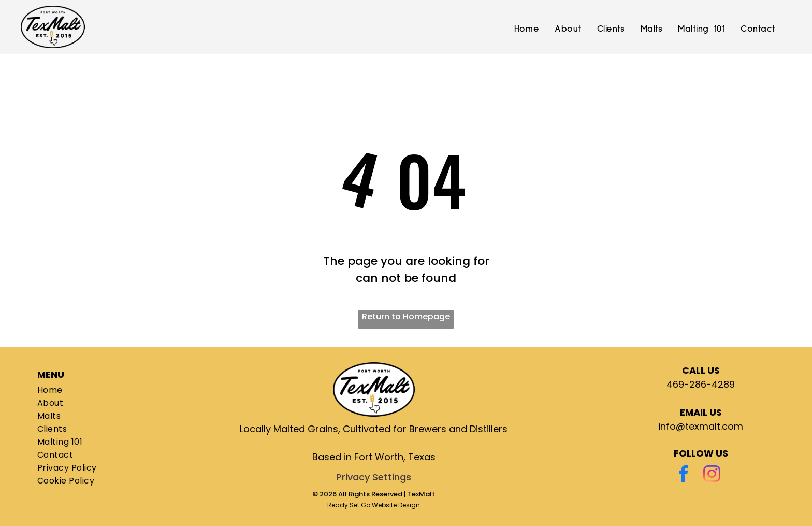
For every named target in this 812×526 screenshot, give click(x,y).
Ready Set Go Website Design (374, 505)
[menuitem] (527, 30)
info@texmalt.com (701, 426)
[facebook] (684, 475)
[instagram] (712, 475)
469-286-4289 (701, 384)
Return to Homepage (406, 316)
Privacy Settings (374, 477)
